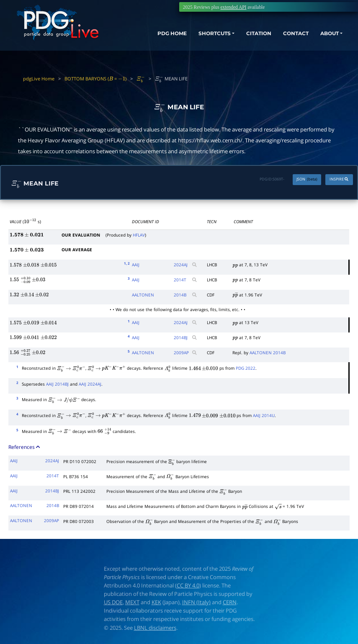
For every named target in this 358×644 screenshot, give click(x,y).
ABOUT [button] (324, 36)
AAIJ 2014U (264, 415)
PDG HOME (146, 36)
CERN (230, 602)
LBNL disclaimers (155, 628)
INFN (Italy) (196, 602)
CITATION (244, 36)
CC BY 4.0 (188, 586)
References (25, 447)
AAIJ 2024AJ (90, 384)
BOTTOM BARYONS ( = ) (95, 79)
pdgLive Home (39, 79)
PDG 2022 (246, 368)
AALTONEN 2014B (268, 353)
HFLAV (139, 235)
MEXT (132, 602)
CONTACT (286, 36)
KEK (156, 602)
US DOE (113, 602)
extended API (234, 7)
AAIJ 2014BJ (57, 384)
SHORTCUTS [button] (194, 36)
